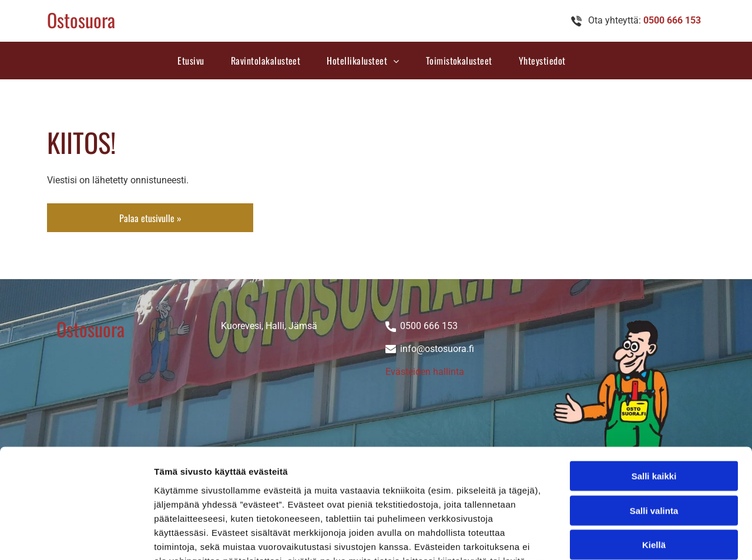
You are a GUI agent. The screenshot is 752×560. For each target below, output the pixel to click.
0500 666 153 (429, 326)
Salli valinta (654, 413)
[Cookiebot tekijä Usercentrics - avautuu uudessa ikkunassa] (76, 537)
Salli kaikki (654, 378)
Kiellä (654, 447)
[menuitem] (195, 61)
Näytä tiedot (628, 537)
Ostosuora (81, 20)
